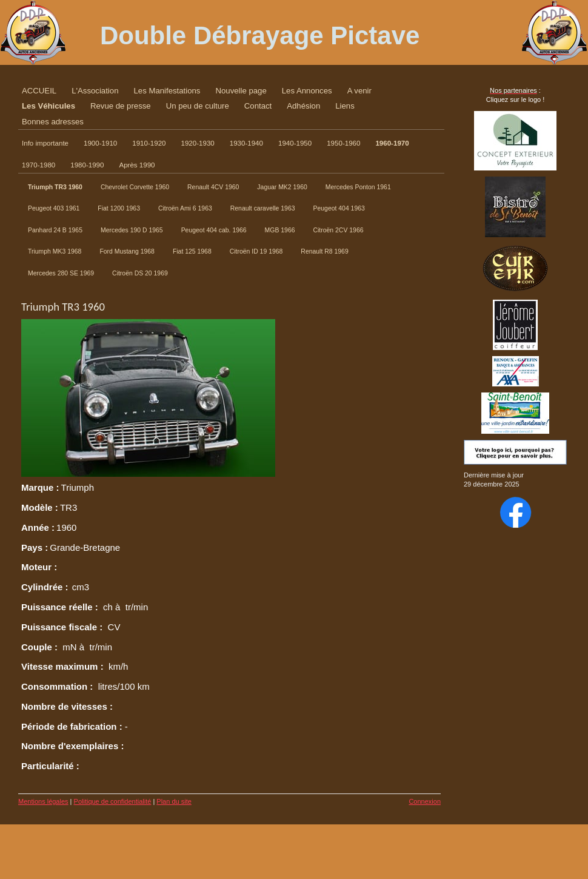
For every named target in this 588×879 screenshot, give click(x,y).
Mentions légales (43, 801)
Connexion (425, 801)
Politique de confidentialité (113, 801)
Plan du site (174, 801)
